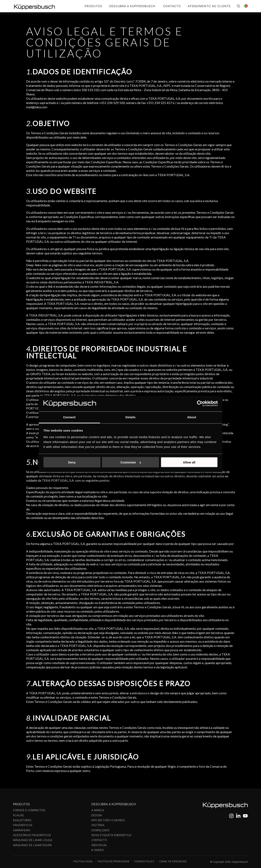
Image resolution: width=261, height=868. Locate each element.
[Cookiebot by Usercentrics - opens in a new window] (200, 404)
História (98, 825)
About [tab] (192, 417)
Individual (99, 845)
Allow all (189, 462)
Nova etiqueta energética (111, 835)
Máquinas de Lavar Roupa (32, 845)
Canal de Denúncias (173, 861)
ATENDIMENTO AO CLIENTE (209, 6)
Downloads (100, 830)
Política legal (83, 861)
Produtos (93, 6)
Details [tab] (130, 417)
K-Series (98, 850)
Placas (18, 815)
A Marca (98, 810)
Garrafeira (22, 830)
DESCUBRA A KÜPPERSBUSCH (132, 6)
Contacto (99, 840)
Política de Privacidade (114, 861)
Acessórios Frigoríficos (32, 835)
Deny (72, 462)
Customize (131, 462)
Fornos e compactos (29, 810)
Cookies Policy (144, 861)
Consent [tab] (69, 417)
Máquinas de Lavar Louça (33, 840)
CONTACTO (172, 6)
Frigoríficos (23, 825)
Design (97, 815)
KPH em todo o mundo (108, 820)
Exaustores (22, 820)
